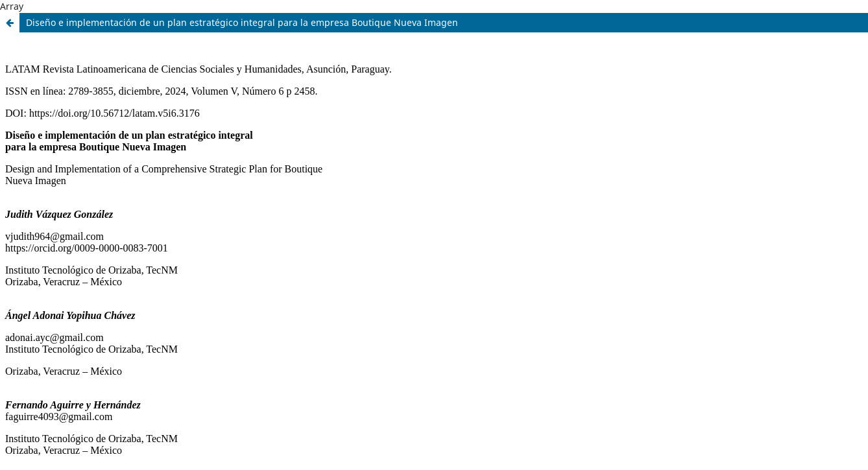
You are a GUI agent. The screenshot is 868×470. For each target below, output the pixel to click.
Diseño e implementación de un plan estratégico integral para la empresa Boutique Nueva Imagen (242, 22)
